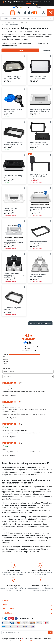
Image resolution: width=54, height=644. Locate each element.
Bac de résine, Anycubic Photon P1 (12, 309)
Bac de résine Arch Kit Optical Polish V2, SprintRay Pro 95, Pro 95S (14, 242)
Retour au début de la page (40, 323)
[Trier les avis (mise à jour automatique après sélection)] (28, 372)
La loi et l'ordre (8, 613)
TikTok (3, 618)
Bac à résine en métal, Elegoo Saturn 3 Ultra (38, 77)
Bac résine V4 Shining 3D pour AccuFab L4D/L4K (13, 77)
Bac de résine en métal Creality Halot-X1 (38, 243)
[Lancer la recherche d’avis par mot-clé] (52, 376)
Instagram (9, 618)
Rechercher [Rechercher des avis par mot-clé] (27, 376)
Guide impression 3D (25, 641)
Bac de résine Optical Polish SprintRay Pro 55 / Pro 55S (40, 110)
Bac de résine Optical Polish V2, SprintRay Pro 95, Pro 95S (40, 209)
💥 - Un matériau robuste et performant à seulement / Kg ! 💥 (27, 3)
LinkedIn (6, 618)
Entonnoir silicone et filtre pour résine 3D (13, 110)
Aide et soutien (8, 609)
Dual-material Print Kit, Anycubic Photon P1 (38, 276)
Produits (5, 605)
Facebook (16, 618)
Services (5, 601)
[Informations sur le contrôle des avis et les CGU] (38, 346)
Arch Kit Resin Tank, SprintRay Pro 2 (11, 209)
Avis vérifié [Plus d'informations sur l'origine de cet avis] (8, 386)
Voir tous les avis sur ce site (29, 351)
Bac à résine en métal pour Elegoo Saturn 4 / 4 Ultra (14, 143)
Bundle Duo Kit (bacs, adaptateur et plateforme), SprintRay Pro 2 (14, 275)
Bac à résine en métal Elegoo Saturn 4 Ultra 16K (39, 143)
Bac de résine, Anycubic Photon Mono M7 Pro (39, 175)
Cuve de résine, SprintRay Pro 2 (13, 176)
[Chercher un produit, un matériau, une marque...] (27, 19)
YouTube (13, 618)
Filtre (20, 50)
